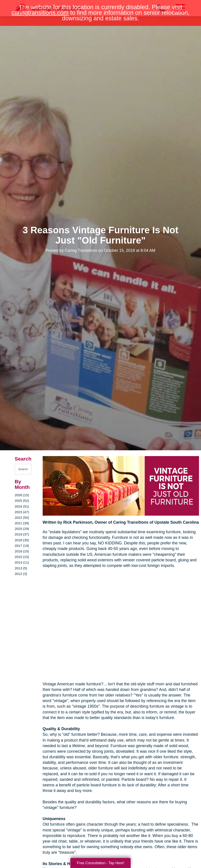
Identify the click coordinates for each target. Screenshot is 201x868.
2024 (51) (22, 506)
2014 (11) (22, 562)
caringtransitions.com (40, 13)
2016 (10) (22, 551)
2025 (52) (22, 501)
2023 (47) (22, 512)
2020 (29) (22, 529)
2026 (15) (22, 495)
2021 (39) (22, 523)
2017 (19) (22, 546)
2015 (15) (22, 557)
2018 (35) (22, 540)
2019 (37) (22, 534)
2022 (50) (22, 518)
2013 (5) (21, 568)
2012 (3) (21, 574)
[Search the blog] (23, 469)
